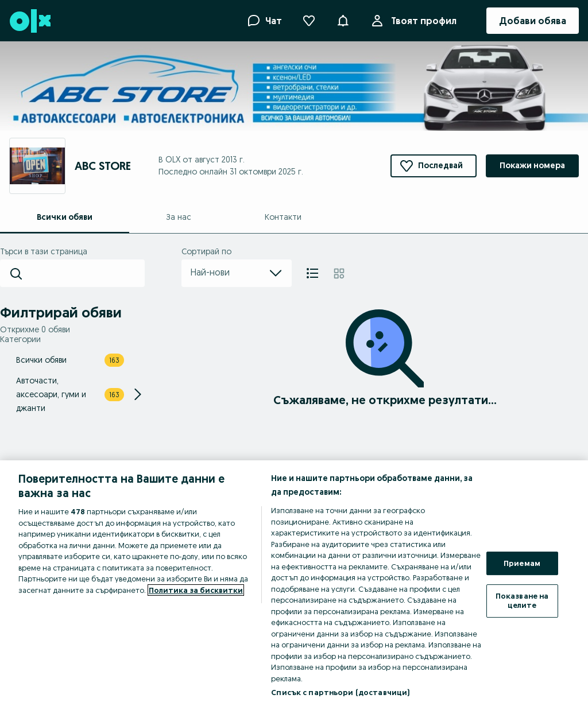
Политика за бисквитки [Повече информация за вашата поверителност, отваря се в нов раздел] (196, 590)
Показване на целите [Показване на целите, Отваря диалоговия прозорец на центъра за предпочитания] (522, 600)
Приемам (522, 563)
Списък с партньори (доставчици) (340, 692)
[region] (294, 585)
